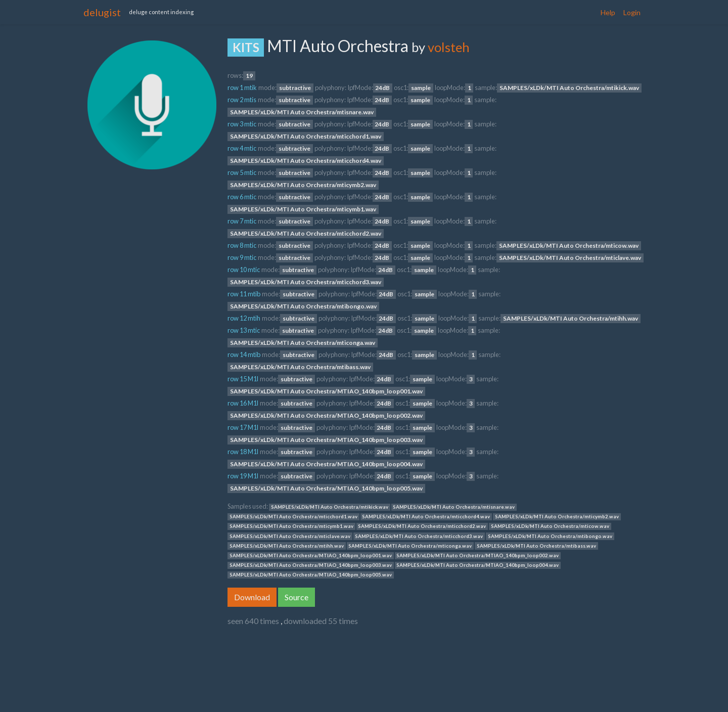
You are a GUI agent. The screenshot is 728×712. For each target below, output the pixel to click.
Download (252, 597)
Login (632, 12)
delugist (102, 12)
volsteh (449, 47)
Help (608, 12)
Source (297, 597)
